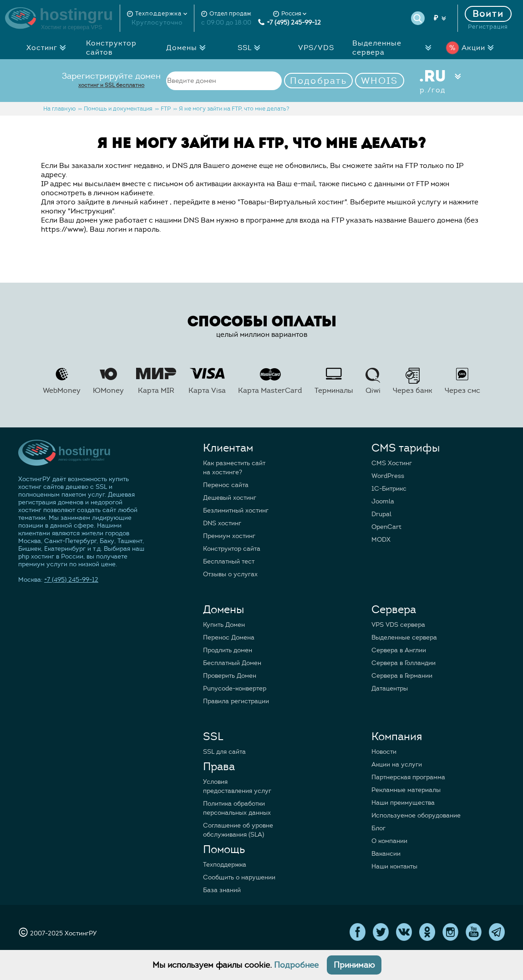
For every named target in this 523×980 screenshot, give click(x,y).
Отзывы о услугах (230, 574)
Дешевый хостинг (230, 498)
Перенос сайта (226, 485)
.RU (433, 81)
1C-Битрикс (389, 489)
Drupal (381, 514)
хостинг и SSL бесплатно (111, 85)
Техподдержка (225, 865)
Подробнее (296, 965)
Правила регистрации (236, 701)
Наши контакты (394, 866)
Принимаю (354, 965)
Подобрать (318, 81)
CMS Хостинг (392, 463)
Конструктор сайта (232, 549)
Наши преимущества (403, 803)
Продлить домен (228, 650)
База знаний (222, 890)
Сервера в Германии (402, 676)
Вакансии (386, 854)
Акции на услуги (397, 764)
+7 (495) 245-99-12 (289, 23)
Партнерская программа (408, 777)
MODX (381, 540)
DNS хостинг (222, 523)
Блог (378, 828)
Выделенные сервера (394, 48)
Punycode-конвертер (235, 688)
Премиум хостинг (229, 536)
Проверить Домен (230, 676)
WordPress (388, 476)
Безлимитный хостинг (236, 510)
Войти (488, 14)
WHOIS (380, 81)
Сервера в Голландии (404, 663)
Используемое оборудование (416, 815)
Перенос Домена (229, 637)
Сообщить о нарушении (239, 877)
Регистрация (488, 27)
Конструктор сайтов (111, 48)
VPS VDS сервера (398, 625)
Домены (188, 48)
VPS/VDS (316, 48)
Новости (384, 752)
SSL (251, 48)
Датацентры (390, 688)
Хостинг (49, 48)
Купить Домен (224, 625)
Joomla (383, 501)
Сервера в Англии (399, 650)
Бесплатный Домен (232, 663)
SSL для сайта (224, 752)
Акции (472, 48)
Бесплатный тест (229, 561)
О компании (389, 841)
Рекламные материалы (406, 790)
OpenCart (386, 527)
